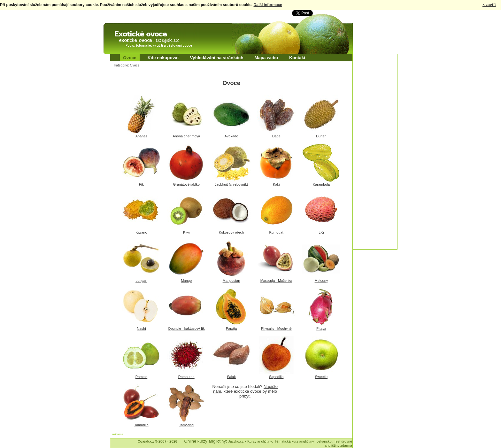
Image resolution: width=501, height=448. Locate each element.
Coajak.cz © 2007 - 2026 (158, 441)
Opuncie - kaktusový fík (186, 328)
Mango (186, 281)
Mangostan (231, 281)
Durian (321, 136)
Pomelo (141, 377)
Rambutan (186, 377)
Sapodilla (276, 377)
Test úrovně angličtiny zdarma (338, 443)
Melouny (321, 281)
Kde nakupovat (163, 58)
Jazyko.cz (236, 441)
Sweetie (321, 377)
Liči (321, 232)
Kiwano (141, 232)
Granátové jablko (186, 184)
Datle (276, 136)
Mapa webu (266, 58)
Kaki (276, 184)
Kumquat (276, 232)
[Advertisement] (378, 150)
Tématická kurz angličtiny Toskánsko (303, 441)
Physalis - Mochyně (276, 328)
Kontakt (297, 58)
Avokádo (231, 136)
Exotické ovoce (120, 29)
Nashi (141, 328)
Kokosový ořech (231, 232)
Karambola (321, 184)
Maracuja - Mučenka (276, 281)
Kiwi (186, 232)
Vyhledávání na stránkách (216, 58)
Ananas (141, 136)
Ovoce (130, 58)
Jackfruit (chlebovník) (231, 184)
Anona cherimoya (186, 136)
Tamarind (186, 425)
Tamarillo (141, 425)
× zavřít (489, 5)
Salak (231, 377)
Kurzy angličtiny (260, 441)
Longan (141, 281)
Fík (141, 184)
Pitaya (321, 328)
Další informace (268, 5)
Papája (231, 328)
